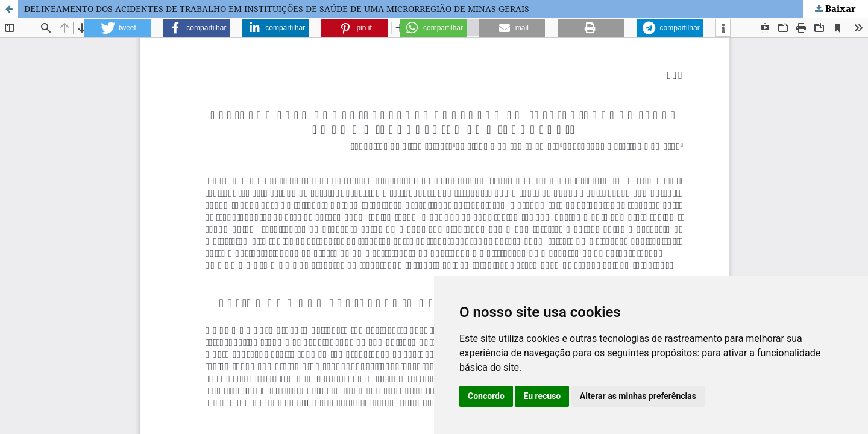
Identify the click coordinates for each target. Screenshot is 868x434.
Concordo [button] (486, 396)
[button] (118, 28)
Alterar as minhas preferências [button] (638, 396)
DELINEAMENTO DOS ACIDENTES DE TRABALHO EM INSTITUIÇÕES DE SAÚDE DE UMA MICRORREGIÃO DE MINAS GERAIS (277, 9)
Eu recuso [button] (542, 396)
